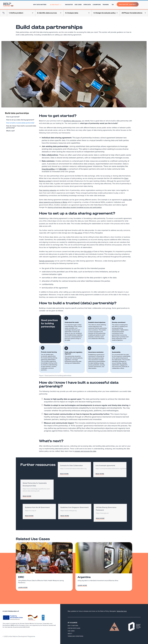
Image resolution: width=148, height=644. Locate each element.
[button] (56, 5)
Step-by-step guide (74, 628)
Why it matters (73, 626)
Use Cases (71, 631)
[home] (9, 5)
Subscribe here (122, 611)
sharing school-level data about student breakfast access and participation (75, 207)
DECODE (63, 169)
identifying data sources (72, 121)
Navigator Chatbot (128, 4)
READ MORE (64, 474)
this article (78, 233)
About (70, 634)
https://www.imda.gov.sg (68, 511)
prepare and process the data (85, 451)
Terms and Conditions (75, 636)
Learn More (23, 588)
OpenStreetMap (48, 169)
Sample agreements (46, 261)
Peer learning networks (48, 190)
